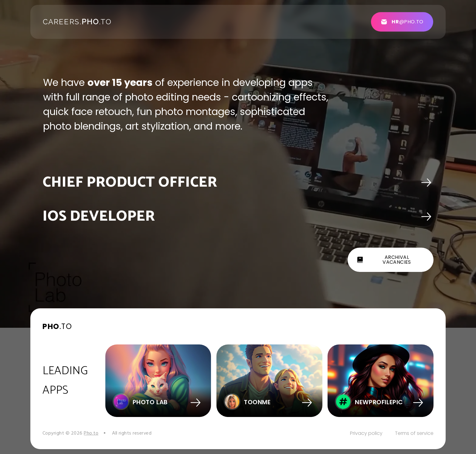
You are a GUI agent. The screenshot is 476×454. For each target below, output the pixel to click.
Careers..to (77, 22)
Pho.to (91, 433)
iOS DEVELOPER (99, 217)
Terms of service (414, 433)
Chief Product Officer (130, 183)
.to (57, 326)
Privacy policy (366, 433)
